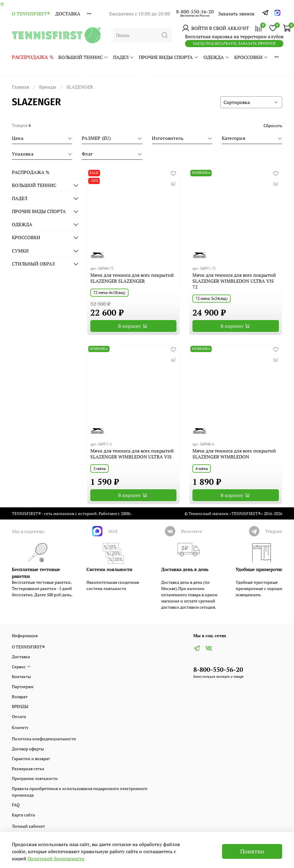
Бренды (48, 87)
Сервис (21, 667)
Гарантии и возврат (31, 758)
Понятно (252, 851)
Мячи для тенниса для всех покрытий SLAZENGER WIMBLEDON (234, 454)
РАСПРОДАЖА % (33, 57)
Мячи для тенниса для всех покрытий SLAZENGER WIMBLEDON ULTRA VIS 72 (234, 281)
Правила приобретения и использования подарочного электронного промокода (80, 792)
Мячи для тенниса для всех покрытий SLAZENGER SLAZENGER (132, 278)
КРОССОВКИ (251, 57)
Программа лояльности (35, 778)
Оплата (19, 716)
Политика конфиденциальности (44, 739)
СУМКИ (20, 251)
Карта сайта (23, 815)
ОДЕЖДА (216, 57)
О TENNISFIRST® (31, 14)
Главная (20, 87)
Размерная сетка (28, 769)
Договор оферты (28, 749)
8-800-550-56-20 (195, 12)
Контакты (21, 676)
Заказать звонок (236, 14)
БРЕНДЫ (20, 706)
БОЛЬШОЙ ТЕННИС (83, 57)
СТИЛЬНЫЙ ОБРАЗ (33, 264)
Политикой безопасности (56, 859)
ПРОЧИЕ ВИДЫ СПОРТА (169, 57)
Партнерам (23, 686)
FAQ (16, 805)
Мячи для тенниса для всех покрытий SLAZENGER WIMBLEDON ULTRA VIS (132, 454)
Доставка (68, 14)
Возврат (20, 697)
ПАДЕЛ (124, 57)
